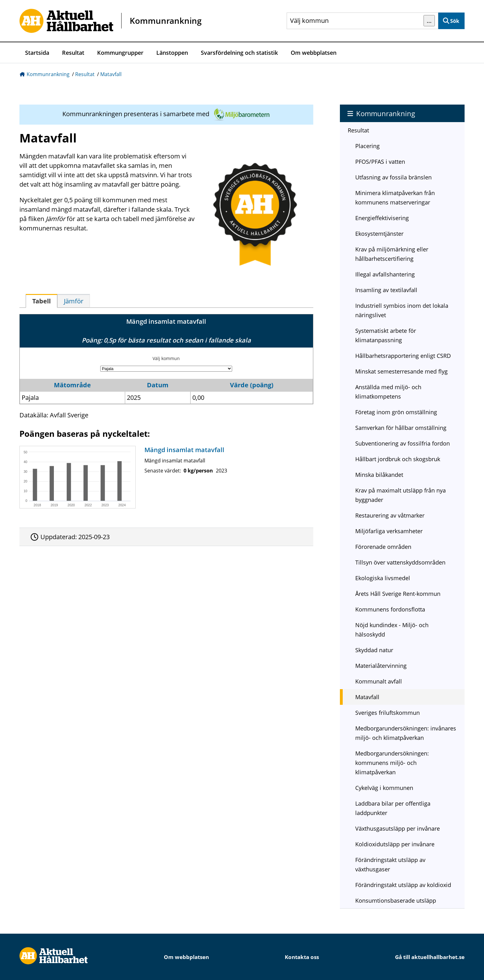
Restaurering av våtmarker (390, 515)
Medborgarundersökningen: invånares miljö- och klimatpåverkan (406, 733)
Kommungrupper (120, 53)
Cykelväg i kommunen (384, 788)
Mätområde (72, 385)
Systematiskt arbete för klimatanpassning (386, 335)
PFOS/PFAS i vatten (380, 162)
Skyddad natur (374, 650)
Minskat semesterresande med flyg (401, 371)
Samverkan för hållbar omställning (401, 428)
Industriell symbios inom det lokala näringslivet (402, 310)
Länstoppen (172, 53)
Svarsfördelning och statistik (239, 53)
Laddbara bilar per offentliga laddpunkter (393, 808)
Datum (158, 385)
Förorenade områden (383, 547)
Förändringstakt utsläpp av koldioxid (403, 885)
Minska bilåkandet (379, 475)
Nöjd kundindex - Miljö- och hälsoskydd (392, 630)
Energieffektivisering (382, 218)
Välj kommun (166, 358)
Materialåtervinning (381, 666)
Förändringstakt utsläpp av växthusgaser (390, 864)
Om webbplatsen (314, 53)
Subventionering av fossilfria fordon (403, 443)
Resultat (73, 53)
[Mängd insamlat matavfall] (165, 477)
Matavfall (111, 74)
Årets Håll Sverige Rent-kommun (398, 594)
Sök (455, 21)
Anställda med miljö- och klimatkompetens (388, 392)
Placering (367, 146)
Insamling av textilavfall (386, 290)
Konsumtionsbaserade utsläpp (396, 900)
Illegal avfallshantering (385, 274)
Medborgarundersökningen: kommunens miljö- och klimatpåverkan (392, 763)
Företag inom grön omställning (396, 412)
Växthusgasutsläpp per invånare (398, 828)
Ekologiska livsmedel (383, 578)
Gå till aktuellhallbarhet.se (430, 957)
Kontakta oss (302, 957)
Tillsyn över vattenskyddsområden (400, 562)
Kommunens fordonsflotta (390, 609)
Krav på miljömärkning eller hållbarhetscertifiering (392, 254)
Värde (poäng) (252, 385)
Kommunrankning (48, 74)
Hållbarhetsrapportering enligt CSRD (403, 356)
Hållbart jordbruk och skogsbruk (398, 459)
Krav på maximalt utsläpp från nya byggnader (401, 495)
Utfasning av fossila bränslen (393, 177)
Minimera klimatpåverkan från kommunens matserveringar (395, 198)
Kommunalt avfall (379, 681)
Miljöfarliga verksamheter (389, 531)
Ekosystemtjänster (379, 234)
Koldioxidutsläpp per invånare (395, 844)
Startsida (37, 53)
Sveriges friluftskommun (388, 713)
